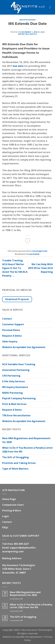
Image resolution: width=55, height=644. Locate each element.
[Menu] (51, 7)
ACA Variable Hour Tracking (19, 364)
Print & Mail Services (14, 404)
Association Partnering (16, 370)
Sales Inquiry (10, 341)
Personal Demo (11, 330)
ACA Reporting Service (31, 33)
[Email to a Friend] (27, 240)
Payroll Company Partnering (19, 398)
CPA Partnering (11, 376)
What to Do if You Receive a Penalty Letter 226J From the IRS (27, 450)
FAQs (5, 527)
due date (18, 66)
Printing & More (12, 510)
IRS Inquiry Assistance (15, 387)
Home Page (9, 499)
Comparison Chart (13, 505)
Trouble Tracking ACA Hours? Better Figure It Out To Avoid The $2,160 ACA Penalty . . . (15, 268)
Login (5, 516)
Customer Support (13, 324)
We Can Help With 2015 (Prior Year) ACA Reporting (40, 268)
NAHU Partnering (12, 393)
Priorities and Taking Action (19, 463)
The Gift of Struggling (15, 457)
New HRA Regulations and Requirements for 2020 (26, 440)
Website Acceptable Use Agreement (24, 347)
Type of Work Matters (15, 469)
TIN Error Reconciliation (16, 415)
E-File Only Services (13, 381)
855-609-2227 (21, 544)
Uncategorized (28, 20)
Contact (7, 319)
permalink (34, 254)
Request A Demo (12, 336)
